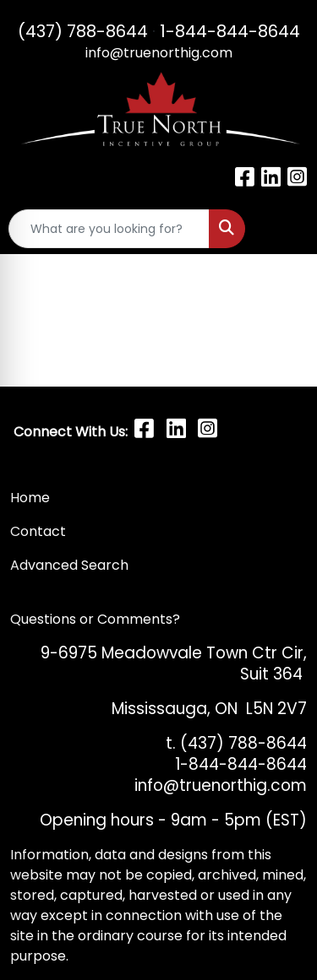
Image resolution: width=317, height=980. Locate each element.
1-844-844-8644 (230, 31)
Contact (40, 531)
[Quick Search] (109, 229)
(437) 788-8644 (83, 31)
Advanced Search (69, 565)
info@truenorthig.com (159, 53)
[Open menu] (283, 229)
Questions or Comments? (95, 619)
